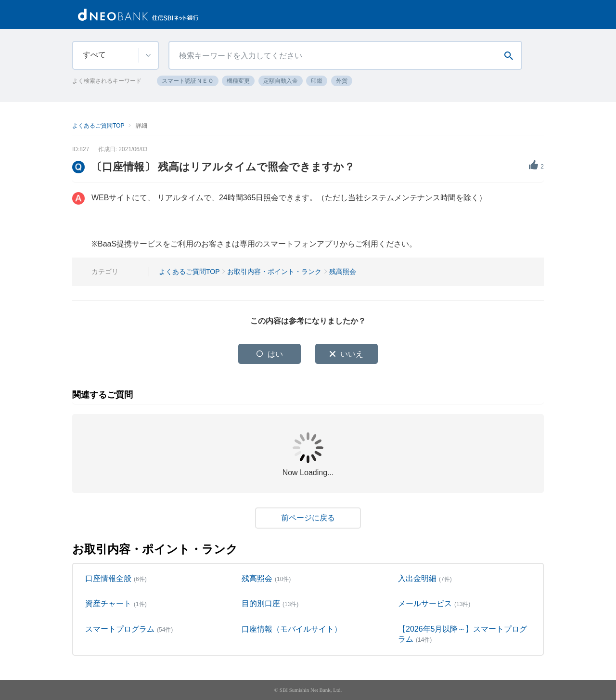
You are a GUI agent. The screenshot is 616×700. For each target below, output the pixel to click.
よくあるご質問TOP (98, 126)
